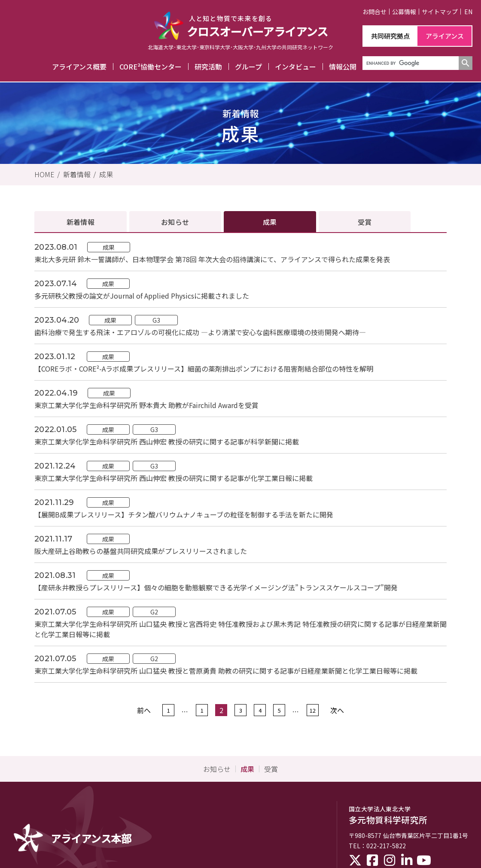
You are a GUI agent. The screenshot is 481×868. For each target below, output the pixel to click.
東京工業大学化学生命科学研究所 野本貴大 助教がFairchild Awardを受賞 (146, 405)
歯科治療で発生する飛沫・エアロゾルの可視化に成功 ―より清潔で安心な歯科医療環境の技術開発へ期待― (200, 332)
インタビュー (295, 67)
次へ (337, 710)
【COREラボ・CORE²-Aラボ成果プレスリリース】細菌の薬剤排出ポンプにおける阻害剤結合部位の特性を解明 (204, 369)
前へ (144, 710)
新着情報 (77, 174)
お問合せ (374, 12)
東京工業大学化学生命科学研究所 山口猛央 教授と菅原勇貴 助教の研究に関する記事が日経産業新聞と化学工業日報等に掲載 (226, 671)
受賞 (365, 222)
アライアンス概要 (79, 67)
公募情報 (404, 12)
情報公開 (343, 67)
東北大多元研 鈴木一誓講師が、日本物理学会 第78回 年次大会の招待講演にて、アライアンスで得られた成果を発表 (212, 259)
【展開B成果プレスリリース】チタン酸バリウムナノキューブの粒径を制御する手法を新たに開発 (184, 514)
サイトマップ (440, 12)
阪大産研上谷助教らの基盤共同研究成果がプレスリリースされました (141, 551)
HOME (44, 174)
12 (313, 710)
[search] (410, 63)
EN (468, 12)
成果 (106, 174)
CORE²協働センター (151, 67)
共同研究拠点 (390, 36)
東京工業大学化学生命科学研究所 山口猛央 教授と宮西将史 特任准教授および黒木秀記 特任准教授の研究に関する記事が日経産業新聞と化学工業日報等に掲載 (240, 629)
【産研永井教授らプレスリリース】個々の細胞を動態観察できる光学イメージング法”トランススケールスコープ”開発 (216, 587)
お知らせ (175, 222)
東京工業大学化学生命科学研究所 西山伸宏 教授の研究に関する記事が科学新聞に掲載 (167, 442)
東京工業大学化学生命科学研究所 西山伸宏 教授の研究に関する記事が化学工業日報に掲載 (174, 478)
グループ (248, 67)
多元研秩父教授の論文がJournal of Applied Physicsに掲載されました (142, 296)
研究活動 (208, 67)
